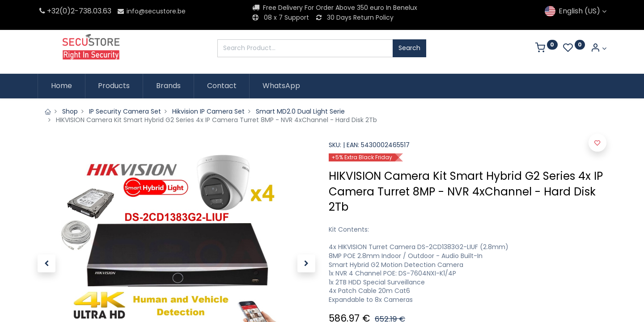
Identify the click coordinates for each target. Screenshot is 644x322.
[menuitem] (61, 86)
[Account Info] (598, 49)
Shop (70, 111)
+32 (49, 11)
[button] (47, 263)
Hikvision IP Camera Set (208, 111)
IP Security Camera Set (125, 111)
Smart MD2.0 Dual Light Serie (300, 111)
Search (409, 48)
